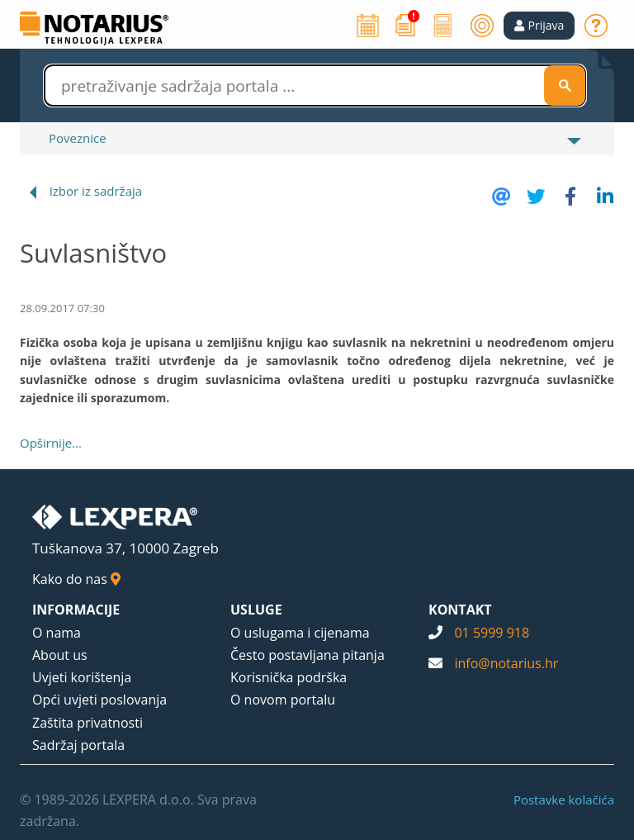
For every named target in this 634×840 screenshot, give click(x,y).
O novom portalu (283, 700)
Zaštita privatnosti (88, 723)
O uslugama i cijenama (300, 633)
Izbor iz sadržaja (96, 191)
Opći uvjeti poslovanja (99, 700)
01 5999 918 (492, 633)
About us (60, 655)
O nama (57, 633)
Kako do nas (76, 579)
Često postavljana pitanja (308, 655)
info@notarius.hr (506, 663)
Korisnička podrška (289, 677)
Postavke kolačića (564, 800)
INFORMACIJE (76, 610)
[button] (539, 26)
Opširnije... (51, 443)
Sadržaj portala (78, 745)
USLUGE (256, 610)
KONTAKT (460, 610)
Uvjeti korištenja (82, 677)
